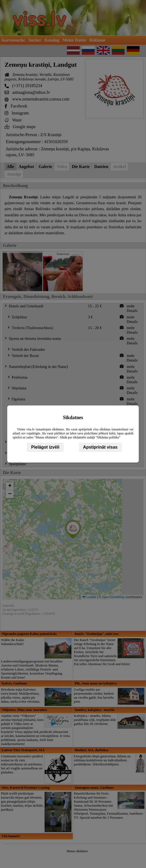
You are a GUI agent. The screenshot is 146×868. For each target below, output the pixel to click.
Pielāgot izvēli (45, 447)
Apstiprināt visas (100, 447)
